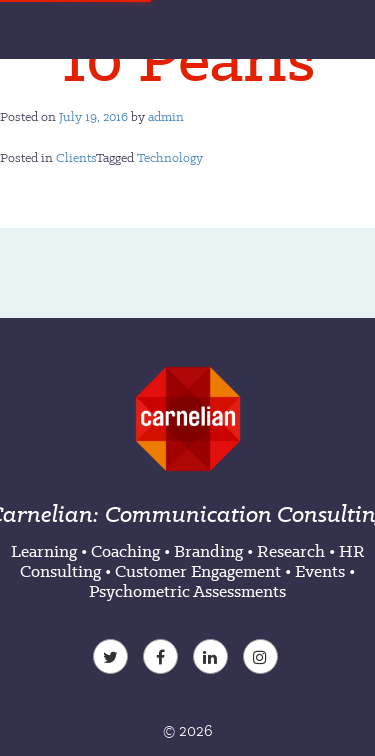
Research (291, 551)
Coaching (125, 551)
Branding (208, 551)
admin (166, 116)
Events (320, 571)
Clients (76, 157)
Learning (44, 551)
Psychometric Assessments (187, 591)
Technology (170, 157)
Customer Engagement (198, 571)
